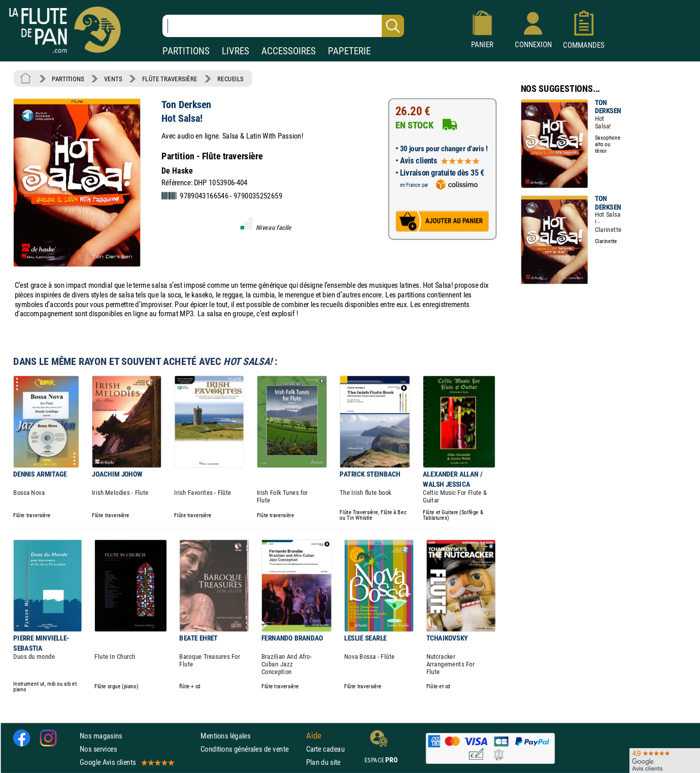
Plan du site (323, 762)
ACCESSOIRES (289, 51)
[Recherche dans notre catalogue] (283, 26)
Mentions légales (225, 736)
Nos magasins (101, 736)
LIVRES (236, 51)
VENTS (113, 79)
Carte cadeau (325, 749)
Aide (314, 735)
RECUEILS (230, 79)
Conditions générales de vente (251, 749)
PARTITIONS (186, 51)
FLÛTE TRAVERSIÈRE (170, 79)
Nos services (98, 749)
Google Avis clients (126, 762)
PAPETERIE (349, 51)
